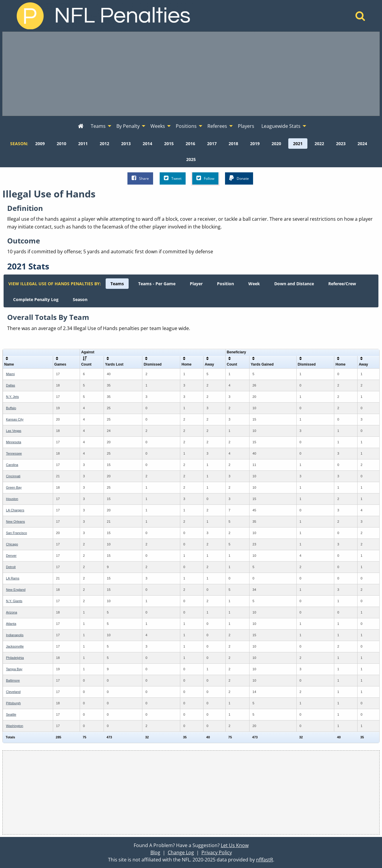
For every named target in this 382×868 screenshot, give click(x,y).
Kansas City (15, 419)
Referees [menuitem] (217, 126)
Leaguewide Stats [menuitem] (281, 126)
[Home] (360, 18)
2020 (276, 144)
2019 (255, 144)
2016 (190, 144)
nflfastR (265, 860)
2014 (147, 144)
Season (80, 299)
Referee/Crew (342, 284)
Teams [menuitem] (98, 126)
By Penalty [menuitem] (128, 126)
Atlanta (11, 624)
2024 (362, 144)
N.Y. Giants (14, 601)
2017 (212, 144)
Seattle (11, 714)
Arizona (11, 612)
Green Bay (14, 487)
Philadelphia (15, 658)
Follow (205, 178)
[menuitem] (81, 126)
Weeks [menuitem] (158, 126)
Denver (11, 556)
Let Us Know (235, 845)
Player (196, 284)
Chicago (12, 544)
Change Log (181, 852)
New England (16, 590)
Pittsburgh (13, 703)
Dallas (11, 385)
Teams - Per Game (157, 284)
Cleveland (13, 692)
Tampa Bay (14, 669)
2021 (298, 144)
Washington (15, 726)
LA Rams (13, 578)
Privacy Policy (217, 852)
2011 (83, 144)
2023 (341, 144)
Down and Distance (294, 284)
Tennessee (14, 453)
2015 (169, 144)
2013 (126, 144)
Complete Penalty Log (36, 299)
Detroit (11, 567)
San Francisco (16, 533)
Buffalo (11, 408)
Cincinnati (13, 476)
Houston (12, 499)
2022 (319, 144)
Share (140, 178)
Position (225, 284)
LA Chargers (15, 510)
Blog (155, 852)
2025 (191, 159)
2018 (233, 144)
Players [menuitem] (246, 126)
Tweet (173, 178)
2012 (104, 144)
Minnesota (14, 442)
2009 (40, 144)
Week (254, 284)
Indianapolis (15, 635)
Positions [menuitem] (186, 126)
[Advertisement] (191, 74)
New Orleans (16, 522)
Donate (239, 178)
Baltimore (13, 680)
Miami (10, 374)
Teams (117, 284)
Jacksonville (15, 646)
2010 (61, 144)
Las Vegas (14, 431)
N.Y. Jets (12, 397)
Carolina (12, 465)
